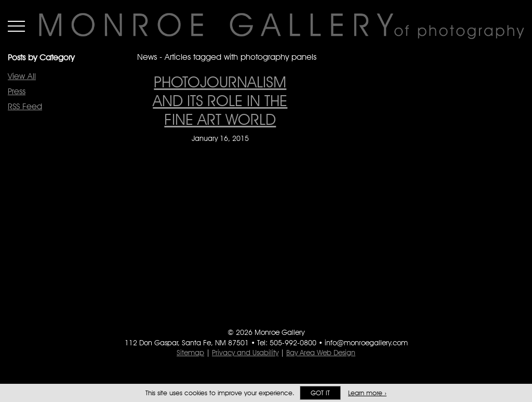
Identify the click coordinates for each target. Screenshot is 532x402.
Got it (320, 393)
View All (22, 76)
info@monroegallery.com (366, 343)
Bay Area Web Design (321, 353)
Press (17, 91)
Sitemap (190, 353)
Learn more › (367, 393)
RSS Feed (25, 106)
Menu (16, 26)
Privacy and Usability (245, 353)
